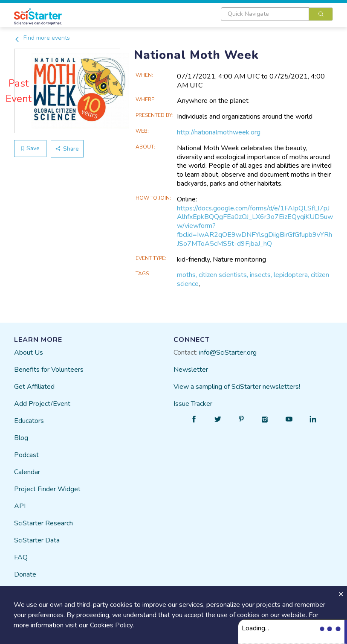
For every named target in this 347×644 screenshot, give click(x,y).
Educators (29, 421)
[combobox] (277, 14)
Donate (25, 574)
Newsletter (191, 370)
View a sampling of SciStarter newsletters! (237, 387)
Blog (21, 438)
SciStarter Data (37, 540)
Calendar (27, 472)
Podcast (26, 455)
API (20, 506)
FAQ (21, 557)
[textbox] (265, 14)
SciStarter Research (43, 523)
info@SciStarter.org (228, 353)
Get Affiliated (34, 387)
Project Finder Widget (47, 489)
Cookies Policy (111, 625)
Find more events (42, 38)
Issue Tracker (193, 404)
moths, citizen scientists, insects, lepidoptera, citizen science (253, 279)
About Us (29, 353)
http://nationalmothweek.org (219, 132)
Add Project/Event (42, 404)
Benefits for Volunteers (49, 370)
